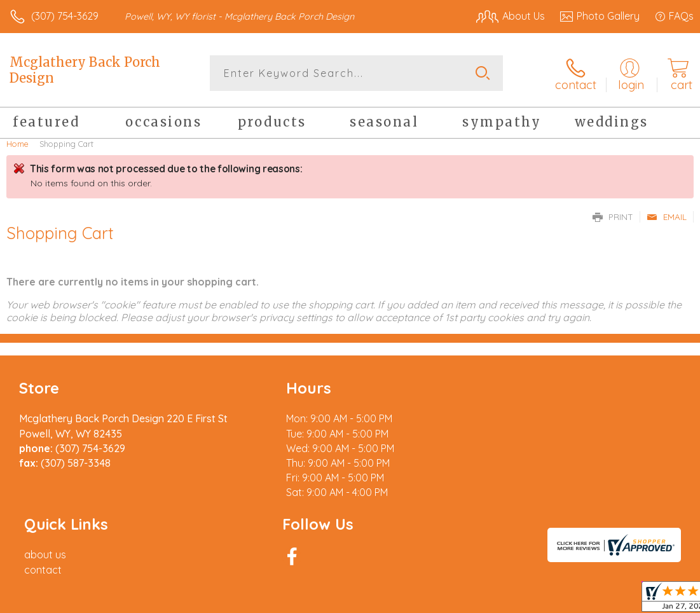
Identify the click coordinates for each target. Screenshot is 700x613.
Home (17, 143)
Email (667, 216)
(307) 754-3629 (65, 16)
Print (613, 216)
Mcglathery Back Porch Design (85, 70)
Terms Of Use (402, 600)
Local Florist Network (568, 600)
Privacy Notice (477, 600)
